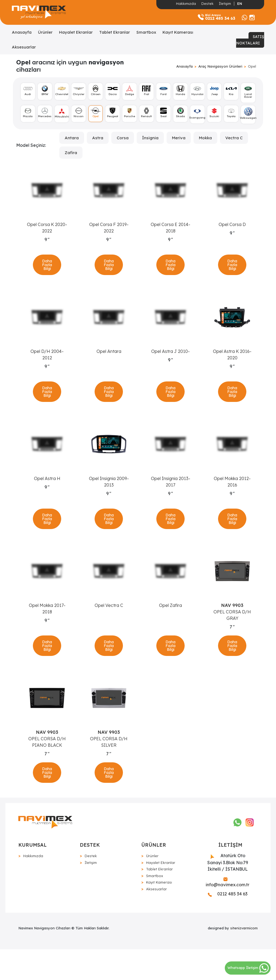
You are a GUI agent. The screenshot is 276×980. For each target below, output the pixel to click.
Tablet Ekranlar (115, 32)
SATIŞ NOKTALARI (250, 40)
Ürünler (45, 32)
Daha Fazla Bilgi (47, 269)
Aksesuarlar (24, 47)
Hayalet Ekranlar (76, 32)
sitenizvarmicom (244, 959)
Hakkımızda (186, 4)
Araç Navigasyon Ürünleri (220, 66)
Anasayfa (22, 32)
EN (240, 4)
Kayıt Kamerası (178, 32)
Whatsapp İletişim (248, 968)
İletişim (225, 4)
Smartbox (146, 32)
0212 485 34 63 (228, 925)
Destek (207, 4)
